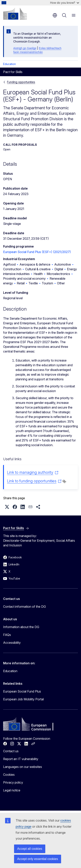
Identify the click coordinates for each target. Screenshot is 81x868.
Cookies (9, 775)
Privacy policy (13, 782)
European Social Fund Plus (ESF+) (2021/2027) (37, 252)
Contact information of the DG (24, 607)
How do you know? (65, 3)
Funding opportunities (21, 82)
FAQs (7, 635)
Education (9, 64)
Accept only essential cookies (38, 859)
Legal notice (12, 790)
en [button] (55, 15)
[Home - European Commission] (15, 14)
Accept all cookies (30, 849)
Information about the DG (21, 627)
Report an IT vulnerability (21, 759)
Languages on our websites (23, 767)
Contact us (11, 751)
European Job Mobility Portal (23, 699)
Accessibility (12, 643)
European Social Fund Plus (22, 691)
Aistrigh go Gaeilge (25, 48)
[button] (7, 507)
